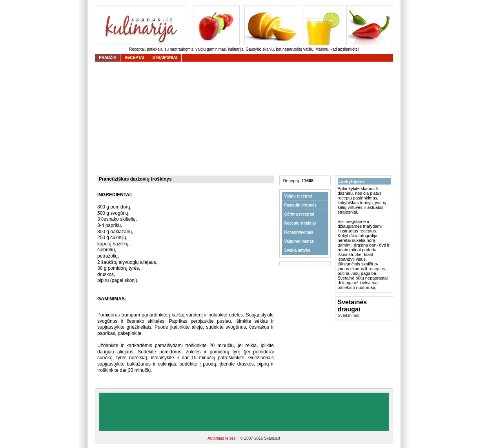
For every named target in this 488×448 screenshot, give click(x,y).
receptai (134, 58)
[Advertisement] (246, 119)
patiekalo (346, 287)
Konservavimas (299, 232)
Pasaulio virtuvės (300, 205)
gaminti (345, 245)
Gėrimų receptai (299, 214)
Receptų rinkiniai (300, 223)
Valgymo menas (299, 241)
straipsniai (165, 58)
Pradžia (107, 58)
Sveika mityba (298, 250)
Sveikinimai (349, 315)
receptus (377, 269)
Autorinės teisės (222, 438)
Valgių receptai (298, 196)
